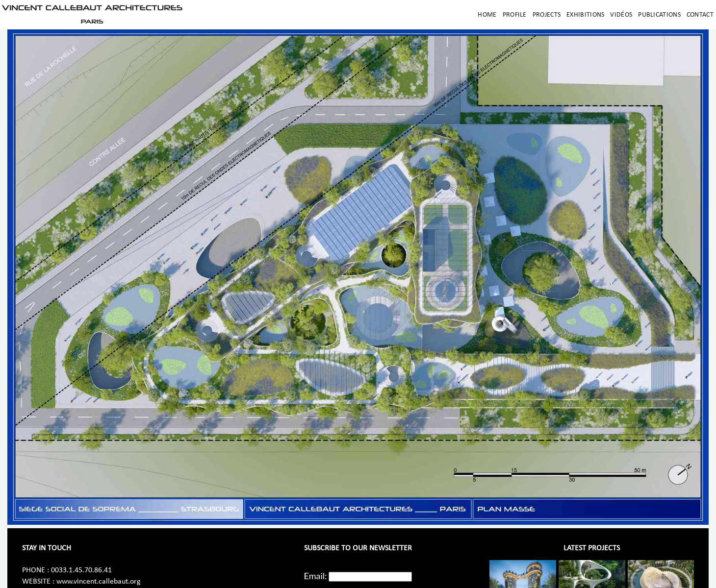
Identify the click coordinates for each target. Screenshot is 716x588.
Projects (547, 15)
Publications (659, 15)
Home (487, 15)
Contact (700, 15)
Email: (316, 576)
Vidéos (621, 15)
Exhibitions (585, 15)
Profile (515, 15)
